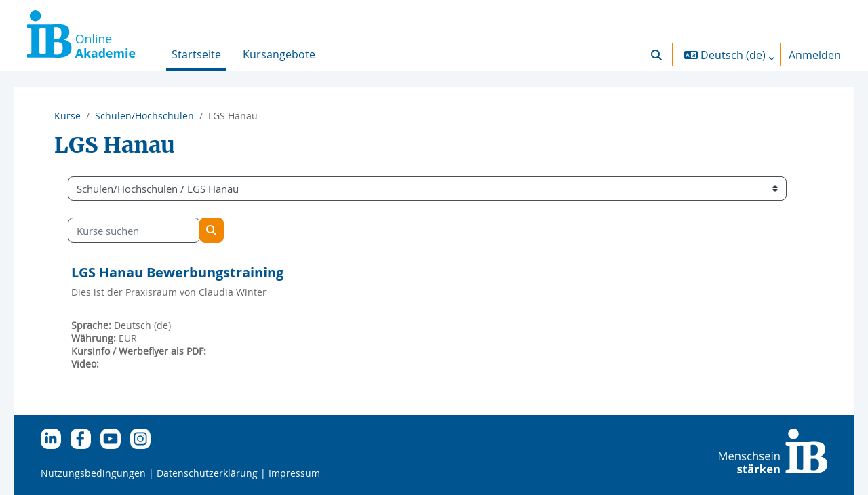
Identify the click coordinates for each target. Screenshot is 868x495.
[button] (656, 55)
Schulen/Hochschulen (144, 116)
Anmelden (815, 55)
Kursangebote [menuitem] (279, 54)
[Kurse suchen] (153, 230)
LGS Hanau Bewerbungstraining (196, 272)
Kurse (67, 116)
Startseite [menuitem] (196, 54)
